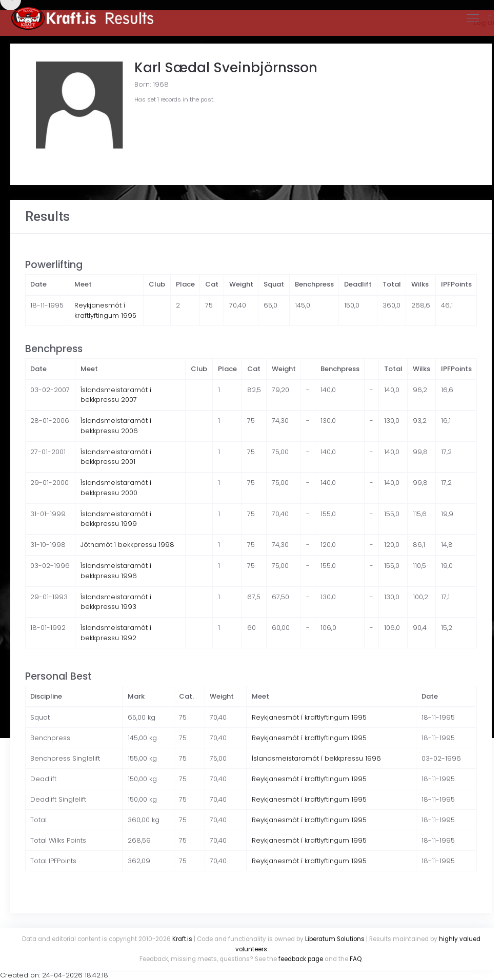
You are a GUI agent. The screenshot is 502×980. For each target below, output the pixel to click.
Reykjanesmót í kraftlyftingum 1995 (105, 310)
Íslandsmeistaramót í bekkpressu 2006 (116, 426)
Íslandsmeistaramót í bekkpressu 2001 (116, 457)
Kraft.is (182, 939)
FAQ (356, 959)
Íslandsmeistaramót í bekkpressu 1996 (116, 571)
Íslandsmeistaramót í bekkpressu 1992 (116, 633)
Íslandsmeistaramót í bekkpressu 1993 (116, 602)
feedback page (301, 959)
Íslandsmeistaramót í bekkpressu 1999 (116, 519)
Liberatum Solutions (335, 939)
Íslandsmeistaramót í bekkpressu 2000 (116, 488)
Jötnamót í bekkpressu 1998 (127, 545)
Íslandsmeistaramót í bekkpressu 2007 (116, 395)
